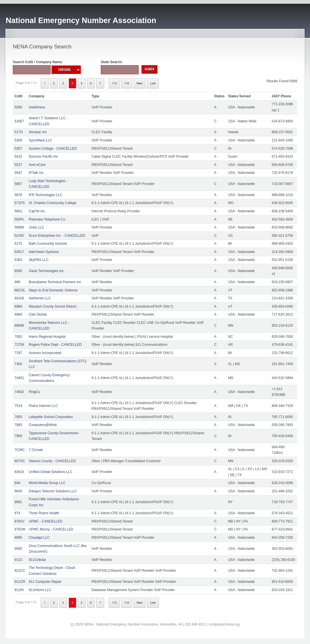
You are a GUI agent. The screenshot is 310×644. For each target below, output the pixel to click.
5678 (18, 195)
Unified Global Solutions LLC (51, 472)
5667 (18, 184)
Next (140, 83)
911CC (20, 571)
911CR (20, 582)
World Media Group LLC (47, 483)
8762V (19, 521)
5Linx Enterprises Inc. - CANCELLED (57, 236)
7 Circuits (36, 450)
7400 (18, 364)
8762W (20, 529)
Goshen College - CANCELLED (53, 149)
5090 (18, 107)
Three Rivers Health (44, 513)
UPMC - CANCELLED (46, 521)
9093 (18, 549)
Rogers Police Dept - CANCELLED (55, 345)
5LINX (19, 236)
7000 (18, 337)
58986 (19, 227)
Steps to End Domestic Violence (53, 290)
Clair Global (38, 314)
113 (114, 83)
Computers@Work (43, 425)
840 (17, 483)
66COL (20, 290)
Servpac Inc (38, 132)
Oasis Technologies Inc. (47, 271)
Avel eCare (37, 165)
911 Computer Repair (45, 582)
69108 (19, 298)
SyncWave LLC (40, 140)
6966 (18, 306)
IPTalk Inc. (37, 173)
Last (153, 83)
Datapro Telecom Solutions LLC (53, 491)
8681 (18, 502)
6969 (18, 314)
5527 (18, 165)
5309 (18, 140)
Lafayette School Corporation (51, 417)
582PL (19, 219)
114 (127, 83)
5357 (18, 149)
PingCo (34, 392)
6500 (18, 271)
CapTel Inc (37, 211)
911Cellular (37, 560)
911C (19, 560)
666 (17, 282)
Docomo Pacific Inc (43, 157)
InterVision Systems (44, 252)
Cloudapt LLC (39, 538)
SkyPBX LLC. (39, 260)
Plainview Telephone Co (47, 219)
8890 (18, 538)
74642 (19, 392)
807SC (20, 461)
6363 (18, 260)
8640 (18, 491)
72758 (19, 345)
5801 (18, 211)
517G (19, 132)
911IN (19, 590)
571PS (20, 203)
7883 (18, 425)
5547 (18, 173)
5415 (18, 157)
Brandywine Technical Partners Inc (55, 282)
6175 (18, 244)
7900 (18, 436)
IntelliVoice (37, 107)
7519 (18, 406)
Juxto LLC (36, 227)
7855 (18, 417)
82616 (19, 472)
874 (17, 513)
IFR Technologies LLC (46, 195)
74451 (19, 378)
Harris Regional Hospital (47, 337)
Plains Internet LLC (43, 406)
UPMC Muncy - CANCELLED (51, 529)
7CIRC (20, 450)
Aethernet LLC (40, 298)
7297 (18, 353)
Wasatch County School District (53, 306)
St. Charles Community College (53, 203)
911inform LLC (40, 590)
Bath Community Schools (48, 244)
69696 (19, 326)
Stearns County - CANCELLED (52, 461)
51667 (19, 121)
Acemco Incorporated (45, 353)
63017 (19, 252)
